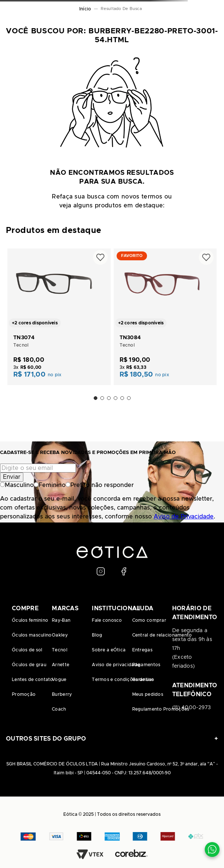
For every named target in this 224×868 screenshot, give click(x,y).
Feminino (50, 485)
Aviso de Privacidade (184, 517)
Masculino (17, 485)
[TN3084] (165, 316)
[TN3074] (59, 316)
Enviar (12, 477)
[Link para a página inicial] (85, 9)
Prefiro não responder (100, 485)
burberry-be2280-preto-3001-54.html (123, 9)
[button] (96, 398)
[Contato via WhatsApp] (212, 849)
